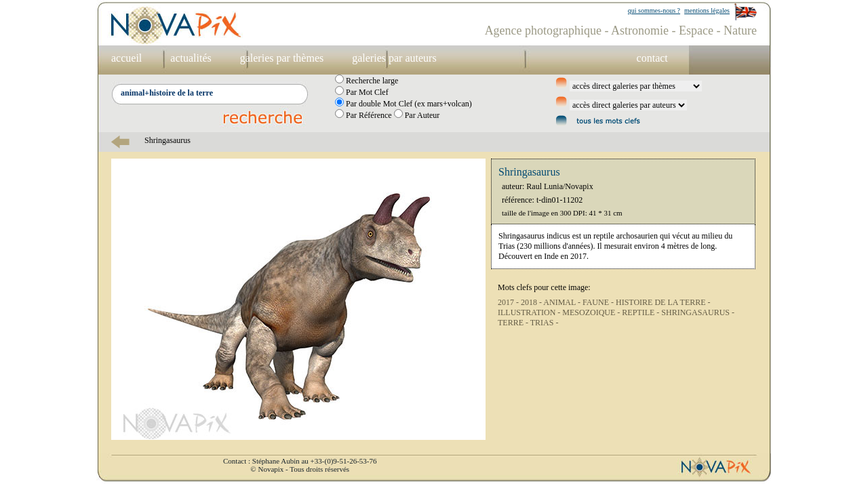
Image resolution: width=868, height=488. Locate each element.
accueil (126, 58)
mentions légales (707, 11)
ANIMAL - (563, 302)
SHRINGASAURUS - (698, 312)
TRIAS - (545, 323)
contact (652, 58)
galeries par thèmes (282, 58)
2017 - (509, 302)
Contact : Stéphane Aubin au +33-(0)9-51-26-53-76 (300, 461)
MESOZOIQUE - (592, 312)
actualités (191, 58)
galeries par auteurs (394, 58)
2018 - (532, 302)
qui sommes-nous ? (654, 11)
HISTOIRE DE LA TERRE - (663, 302)
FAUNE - (599, 302)
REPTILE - (642, 312)
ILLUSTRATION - (530, 312)
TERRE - (514, 323)
